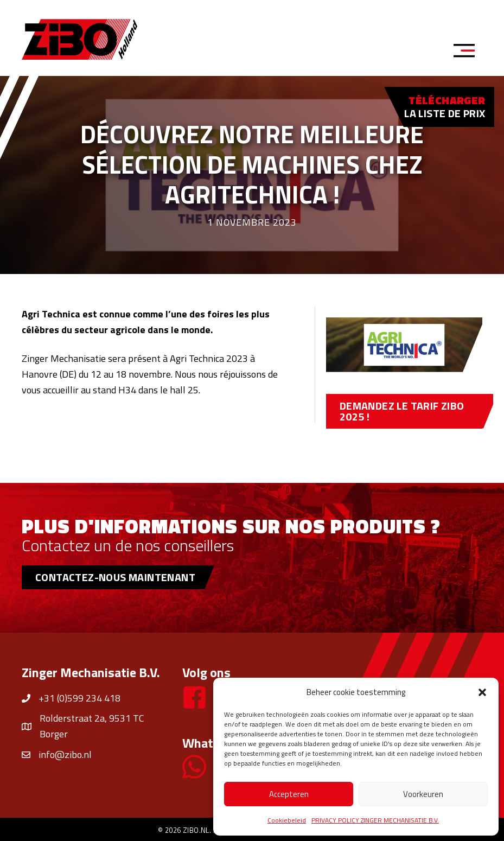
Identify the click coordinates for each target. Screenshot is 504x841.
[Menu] (468, 52)
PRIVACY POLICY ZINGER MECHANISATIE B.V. (375, 820)
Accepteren (289, 794)
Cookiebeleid (287, 820)
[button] (482, 692)
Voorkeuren (423, 794)
